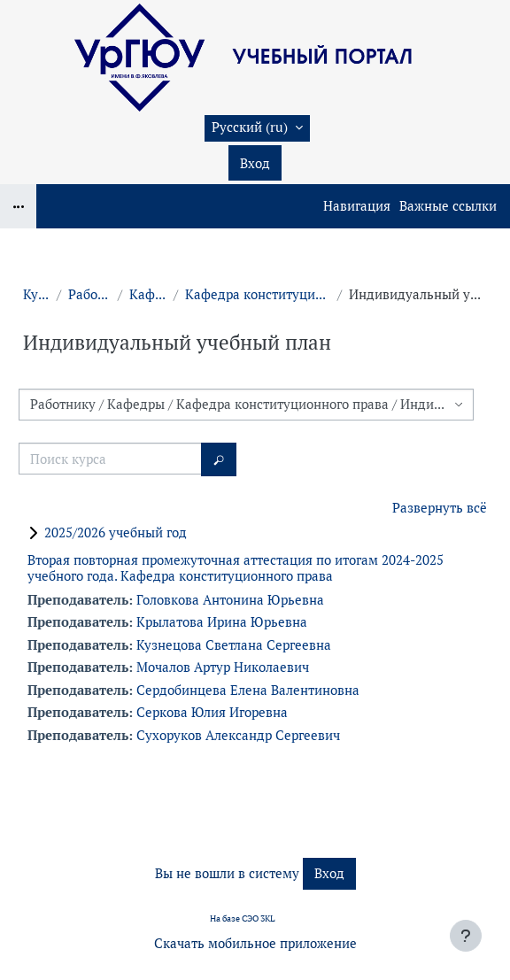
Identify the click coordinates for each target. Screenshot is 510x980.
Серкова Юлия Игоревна (212, 712)
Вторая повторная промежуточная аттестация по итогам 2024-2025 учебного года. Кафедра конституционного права (236, 568)
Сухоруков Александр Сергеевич (238, 735)
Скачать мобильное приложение (255, 943)
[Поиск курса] (110, 459)
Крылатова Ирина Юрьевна (222, 622)
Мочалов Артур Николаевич (223, 667)
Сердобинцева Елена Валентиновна (248, 690)
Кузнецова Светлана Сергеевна (234, 645)
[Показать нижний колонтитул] (466, 936)
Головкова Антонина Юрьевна (230, 600)
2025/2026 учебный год (116, 532)
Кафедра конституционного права (258, 294)
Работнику (89, 294)
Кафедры (148, 294)
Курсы (36, 294)
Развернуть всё (440, 508)
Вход (255, 163)
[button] (257, 128)
